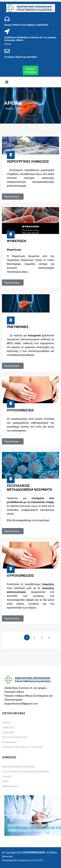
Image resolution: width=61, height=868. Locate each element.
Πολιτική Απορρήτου (15, 737)
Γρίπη (5, 781)
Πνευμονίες (18, 327)
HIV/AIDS (7, 776)
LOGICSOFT (37, 860)
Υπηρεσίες (8, 727)
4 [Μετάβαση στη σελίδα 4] (49, 637)
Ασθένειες (8, 732)
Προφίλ (6, 723)
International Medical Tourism (22, 747)
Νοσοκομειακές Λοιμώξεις (18, 767)
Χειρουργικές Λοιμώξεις (28, 161)
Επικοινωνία (9, 742)
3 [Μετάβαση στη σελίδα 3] (42, 637)
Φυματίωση (17, 241)
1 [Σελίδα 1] (27, 637)
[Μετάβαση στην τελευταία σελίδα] (50, 643)
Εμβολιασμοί (10, 786)
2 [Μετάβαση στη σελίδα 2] (34, 637)
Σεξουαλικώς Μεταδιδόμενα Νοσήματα (29, 487)
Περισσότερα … (13, 196)
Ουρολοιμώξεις (20, 410)
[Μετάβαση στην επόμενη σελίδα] (26, 643)
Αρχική (9, 108)
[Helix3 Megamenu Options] (7, 82)
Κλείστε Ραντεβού (30, 70)
